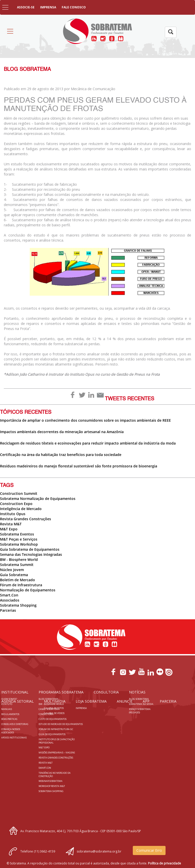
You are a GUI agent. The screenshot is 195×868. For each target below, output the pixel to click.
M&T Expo (9, 529)
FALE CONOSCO (74, 7)
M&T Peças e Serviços (19, 539)
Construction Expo (16, 504)
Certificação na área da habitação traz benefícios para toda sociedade (61, 455)
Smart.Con (9, 595)
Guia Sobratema (14, 575)
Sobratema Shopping (18, 605)
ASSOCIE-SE (26, 7)
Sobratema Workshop (19, 544)
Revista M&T (11, 524)
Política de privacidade (165, 863)
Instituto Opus (13, 514)
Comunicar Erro (149, 850)
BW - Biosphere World (19, 559)
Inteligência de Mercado (21, 509)
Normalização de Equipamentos (28, 590)
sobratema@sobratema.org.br (99, 851)
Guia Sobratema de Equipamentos (30, 549)
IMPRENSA (48, 7)
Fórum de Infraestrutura (21, 585)
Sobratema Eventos (17, 534)
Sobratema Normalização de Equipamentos (38, 499)
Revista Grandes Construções (26, 519)
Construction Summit (19, 493)
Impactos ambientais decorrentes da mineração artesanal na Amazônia (62, 432)
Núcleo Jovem (12, 570)
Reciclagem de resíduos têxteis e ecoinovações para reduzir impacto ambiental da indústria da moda (88, 443)
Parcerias (8, 610)
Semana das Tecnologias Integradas (31, 554)
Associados (10, 600)
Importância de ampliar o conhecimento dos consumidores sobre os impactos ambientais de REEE (85, 420)
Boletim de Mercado (18, 580)
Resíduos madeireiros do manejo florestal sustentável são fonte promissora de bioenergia (79, 466)
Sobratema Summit (17, 565)
